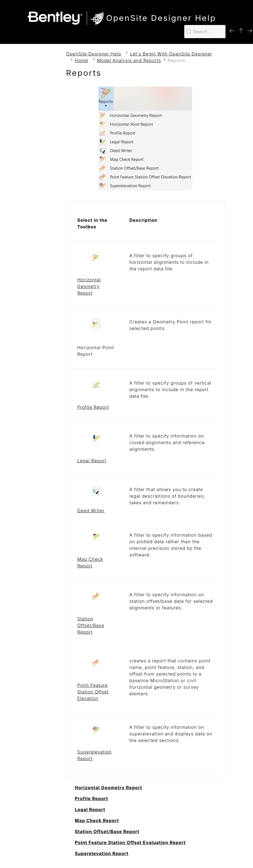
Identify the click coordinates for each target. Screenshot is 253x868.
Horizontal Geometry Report (89, 286)
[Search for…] (205, 32)
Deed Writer (91, 511)
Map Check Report (97, 821)
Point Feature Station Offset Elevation (93, 692)
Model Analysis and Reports (129, 60)
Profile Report (93, 407)
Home (82, 60)
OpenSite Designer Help (94, 54)
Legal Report (92, 461)
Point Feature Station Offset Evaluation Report (130, 842)
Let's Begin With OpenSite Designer (171, 54)
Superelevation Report (102, 853)
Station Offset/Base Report (91, 625)
